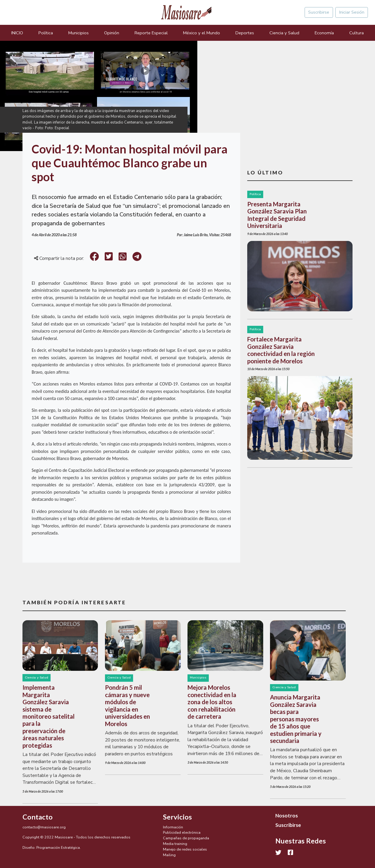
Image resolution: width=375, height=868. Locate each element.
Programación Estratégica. (59, 847)
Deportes (245, 33)
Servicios (177, 817)
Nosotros (287, 816)
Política (46, 33)
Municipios (79, 33)
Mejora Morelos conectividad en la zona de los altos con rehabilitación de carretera (212, 702)
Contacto (38, 817)
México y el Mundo (202, 33)
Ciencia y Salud (284, 33)
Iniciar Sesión (352, 12)
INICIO (17, 33)
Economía (324, 33)
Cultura (357, 33)
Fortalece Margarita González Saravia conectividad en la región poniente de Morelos (281, 350)
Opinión (112, 33)
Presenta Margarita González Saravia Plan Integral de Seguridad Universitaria (277, 215)
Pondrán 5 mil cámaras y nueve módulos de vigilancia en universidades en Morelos (127, 705)
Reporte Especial (151, 33)
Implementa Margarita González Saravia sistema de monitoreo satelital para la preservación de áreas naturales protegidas (49, 716)
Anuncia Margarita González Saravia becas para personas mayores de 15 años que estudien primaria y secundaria (296, 719)
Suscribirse (319, 12)
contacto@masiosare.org (44, 827)
